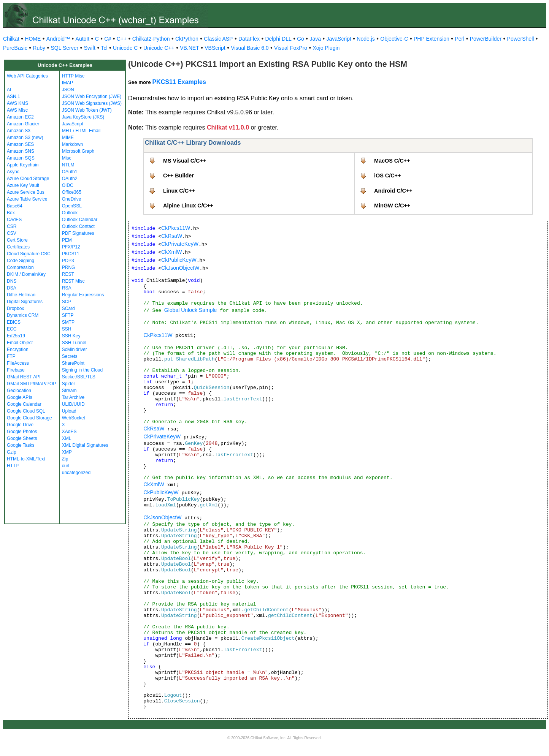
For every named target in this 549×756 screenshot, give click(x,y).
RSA (67, 288)
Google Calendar (24, 404)
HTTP (13, 466)
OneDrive (72, 199)
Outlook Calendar (80, 220)
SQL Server (65, 48)
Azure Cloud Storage (28, 179)
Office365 (72, 192)
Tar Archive (73, 397)
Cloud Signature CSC (29, 254)
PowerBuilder (486, 39)
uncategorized (76, 473)
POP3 (68, 261)
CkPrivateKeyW (180, 244)
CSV (12, 233)
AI (9, 90)
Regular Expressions (83, 295)
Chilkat (11, 39)
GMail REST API (24, 377)
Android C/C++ (393, 191)
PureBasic (15, 48)
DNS (12, 281)
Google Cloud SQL (26, 411)
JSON (68, 90)
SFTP (68, 315)
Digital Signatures (25, 302)
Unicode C (125, 48)
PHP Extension (432, 39)
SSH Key (71, 336)
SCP (67, 302)
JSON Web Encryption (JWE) (92, 96)
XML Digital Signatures (85, 445)
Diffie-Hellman (21, 295)
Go (301, 39)
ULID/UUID (73, 404)
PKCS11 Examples (179, 82)
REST (68, 274)
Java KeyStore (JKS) (83, 117)
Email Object (20, 343)
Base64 (15, 206)
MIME (68, 138)
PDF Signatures (78, 233)
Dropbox (15, 308)
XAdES (69, 432)
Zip (65, 459)
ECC (12, 329)
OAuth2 (70, 179)
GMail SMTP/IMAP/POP (31, 384)
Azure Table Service (27, 199)
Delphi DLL (278, 39)
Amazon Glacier (23, 124)
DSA (12, 288)
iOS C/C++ (387, 176)
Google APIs (20, 397)
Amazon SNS (21, 151)
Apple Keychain (23, 165)
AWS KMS (17, 103)
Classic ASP (218, 39)
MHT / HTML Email (81, 131)
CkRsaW (172, 236)
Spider (69, 384)
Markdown (72, 144)
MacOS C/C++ (392, 161)
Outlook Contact (78, 226)
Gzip (12, 452)
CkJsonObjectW (180, 268)
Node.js (366, 39)
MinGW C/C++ (392, 206)
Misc (67, 158)
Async (13, 172)
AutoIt (83, 39)
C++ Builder (179, 176)
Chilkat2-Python (151, 39)
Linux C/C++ (179, 191)
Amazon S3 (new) (25, 138)
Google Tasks (21, 445)
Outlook (70, 213)
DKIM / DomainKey (26, 274)
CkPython (187, 39)
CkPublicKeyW (179, 260)
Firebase (16, 370)
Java (315, 39)
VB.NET (190, 48)
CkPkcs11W (176, 228)
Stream (69, 391)
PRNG (69, 267)
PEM (67, 240)
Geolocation (19, 391)
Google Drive (20, 425)
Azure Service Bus (26, 192)
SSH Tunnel (74, 343)
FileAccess (18, 363)
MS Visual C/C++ (185, 161)
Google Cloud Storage (29, 418)
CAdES (14, 220)
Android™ (58, 39)
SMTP (68, 322)
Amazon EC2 (20, 117)
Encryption (18, 350)
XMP (67, 452)
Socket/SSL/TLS (79, 377)
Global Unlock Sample (191, 310)
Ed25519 (16, 336)
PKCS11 (71, 254)
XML (67, 438)
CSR (12, 226)
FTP (11, 356)
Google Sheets (22, 438)
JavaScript (339, 39)
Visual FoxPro (291, 48)
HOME (33, 39)
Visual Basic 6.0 (250, 48)
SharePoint (73, 363)
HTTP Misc (73, 76)
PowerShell (521, 39)
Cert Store (17, 240)
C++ (122, 39)
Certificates (18, 247)
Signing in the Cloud (82, 370)
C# (108, 39)
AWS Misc (17, 110)
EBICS (14, 322)
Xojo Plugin (326, 48)
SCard (68, 308)
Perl (459, 39)
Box (11, 213)
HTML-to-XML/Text (26, 459)
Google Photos (22, 432)
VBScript (215, 48)
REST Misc (73, 281)
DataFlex (249, 39)
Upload (69, 411)
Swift (90, 48)
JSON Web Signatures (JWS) (92, 103)
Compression (20, 267)
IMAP (67, 83)
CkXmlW (171, 252)
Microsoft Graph (78, 151)
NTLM (68, 165)
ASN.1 (13, 96)
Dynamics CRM (23, 315)
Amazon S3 (19, 131)
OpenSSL (72, 206)
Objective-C (394, 39)
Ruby (39, 48)
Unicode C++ (159, 48)
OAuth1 (70, 172)
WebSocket (74, 418)
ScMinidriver (75, 350)
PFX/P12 (71, 247)
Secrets (70, 356)
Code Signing (21, 261)
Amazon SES (20, 144)
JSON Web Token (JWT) (87, 110)
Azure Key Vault (23, 185)
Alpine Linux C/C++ (188, 206)
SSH (67, 329)
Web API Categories (27, 76)
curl (66, 466)
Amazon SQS (21, 158)
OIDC (68, 185)
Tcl (104, 48)
